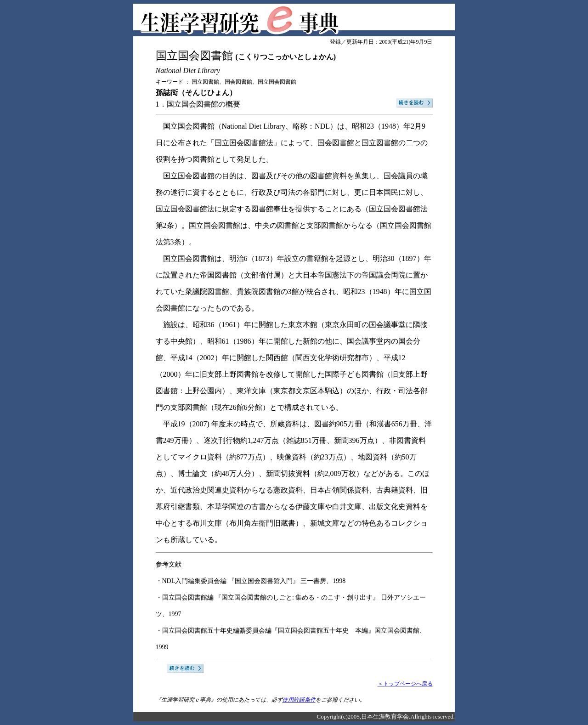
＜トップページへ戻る (405, 684)
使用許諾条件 (299, 700)
